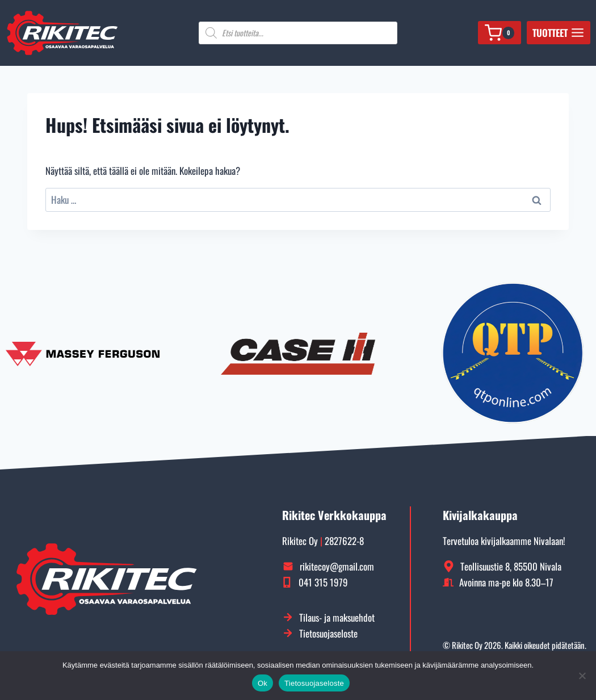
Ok (263, 683)
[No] (582, 676)
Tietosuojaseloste (314, 683)
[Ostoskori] (499, 33)
